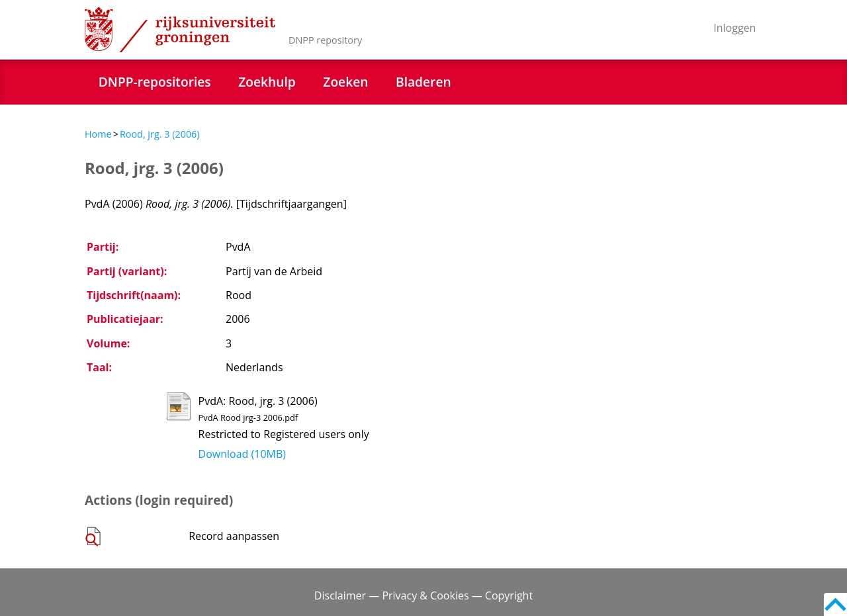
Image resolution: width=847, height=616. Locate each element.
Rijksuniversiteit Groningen (180, 30)
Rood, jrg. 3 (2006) (160, 134)
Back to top (835, 604)
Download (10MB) (242, 454)
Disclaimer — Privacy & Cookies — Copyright (423, 595)
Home (98, 134)
